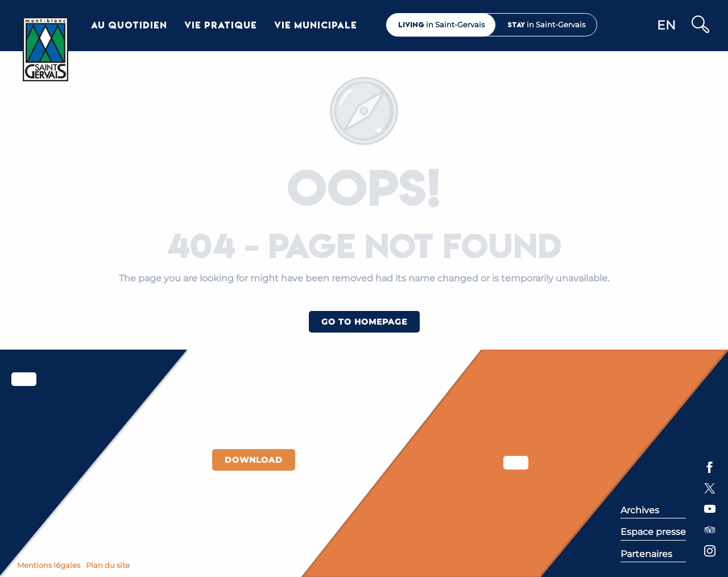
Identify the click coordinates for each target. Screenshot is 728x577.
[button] (700, 25)
